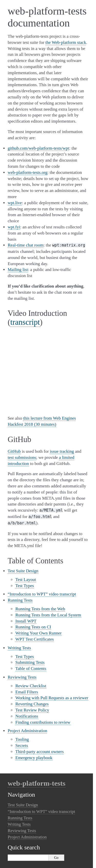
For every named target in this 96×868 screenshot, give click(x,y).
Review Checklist (31, 686)
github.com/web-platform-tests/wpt (38, 148)
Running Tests (20, 600)
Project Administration (27, 731)
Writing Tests (19, 648)
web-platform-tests (37, 783)
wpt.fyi (14, 227)
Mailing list (18, 270)
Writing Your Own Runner (39, 633)
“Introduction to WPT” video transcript (42, 594)
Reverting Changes (32, 704)
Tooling (22, 739)
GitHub (14, 451)
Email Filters (27, 692)
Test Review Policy (32, 710)
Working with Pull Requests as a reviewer (52, 698)
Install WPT (26, 621)
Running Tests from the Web (40, 609)
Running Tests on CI (33, 627)
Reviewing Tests (22, 677)
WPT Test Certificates (35, 639)
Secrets (22, 746)
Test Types (25, 586)
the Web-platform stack (66, 42)
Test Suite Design (23, 571)
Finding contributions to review (43, 722)
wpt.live (15, 203)
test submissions (22, 457)
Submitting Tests (30, 662)
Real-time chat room (26, 245)
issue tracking (62, 451)
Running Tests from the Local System (48, 615)
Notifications (27, 716)
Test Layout (26, 580)
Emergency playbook (34, 758)
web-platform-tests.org (28, 172)
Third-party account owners (40, 752)
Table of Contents (31, 669)
